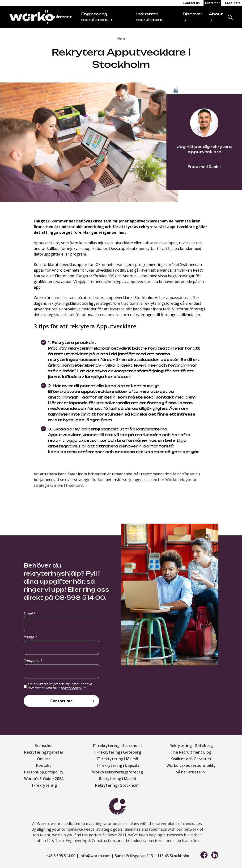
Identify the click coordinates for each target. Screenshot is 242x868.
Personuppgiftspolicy (44, 772)
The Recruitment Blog (191, 752)
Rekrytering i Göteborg (191, 746)
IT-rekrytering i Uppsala (117, 765)
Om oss (44, 759)
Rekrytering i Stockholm (117, 785)
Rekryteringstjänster (44, 752)
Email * (30, 613)
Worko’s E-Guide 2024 (44, 779)
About (216, 14)
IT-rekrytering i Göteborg (117, 752)
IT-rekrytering (44, 785)
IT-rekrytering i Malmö (117, 759)
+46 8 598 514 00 (61, 856)
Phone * (30, 637)
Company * (33, 661)
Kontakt (44, 765)
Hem (121, 38)
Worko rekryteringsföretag (117, 772)
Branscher (44, 746)
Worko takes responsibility (191, 765)
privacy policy (71, 688)
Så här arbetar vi (191, 772)
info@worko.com (95, 856)
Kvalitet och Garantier (191, 759)
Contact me (62, 701)
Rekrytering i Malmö (117, 779)
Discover (193, 14)
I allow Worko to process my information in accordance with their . (60, 686)
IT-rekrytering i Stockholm (117, 746)
